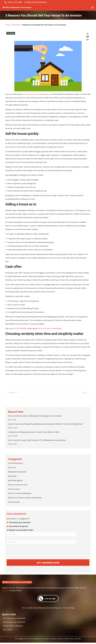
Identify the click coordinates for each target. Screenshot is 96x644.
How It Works (8, 631)
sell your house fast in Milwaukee (36, 94)
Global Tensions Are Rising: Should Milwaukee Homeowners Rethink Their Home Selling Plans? (45, 424)
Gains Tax (12, 467)
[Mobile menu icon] (92, 8)
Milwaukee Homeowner (17, 472)
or (35, 2)
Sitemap (78, 640)
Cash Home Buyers (15, 463)
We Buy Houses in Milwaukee (13, 627)
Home (8, 25)
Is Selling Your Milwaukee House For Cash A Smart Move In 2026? (34, 432)
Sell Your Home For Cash (18, 485)
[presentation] (23, 552)
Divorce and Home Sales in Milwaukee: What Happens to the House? (35, 416)
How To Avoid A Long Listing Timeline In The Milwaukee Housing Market (37, 440)
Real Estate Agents (15, 480)
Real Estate (16, 25)
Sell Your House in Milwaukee (20, 493)
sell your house (14, 489)
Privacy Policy (69, 640)
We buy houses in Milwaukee (50, 328)
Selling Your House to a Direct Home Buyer (25, 498)
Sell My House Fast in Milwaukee (14, 623)
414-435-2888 (18, 328)
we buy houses (14, 502)
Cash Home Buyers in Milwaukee (14, 620)
